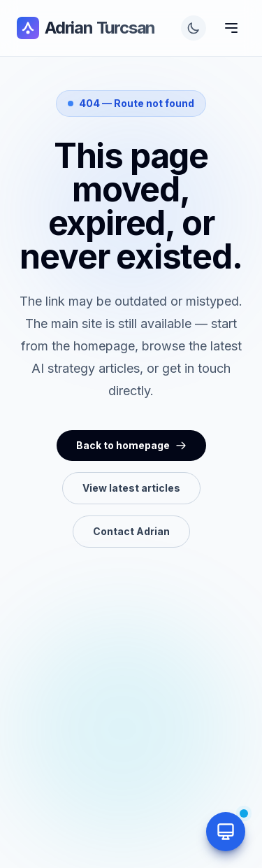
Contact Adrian (131, 531)
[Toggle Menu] (231, 28)
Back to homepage (131, 445)
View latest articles (131, 488)
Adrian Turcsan (86, 28)
